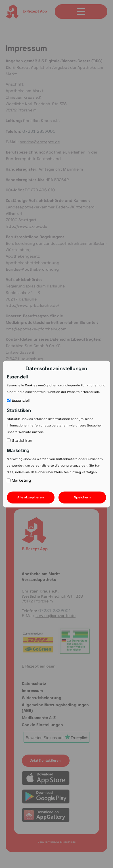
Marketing (19, 480)
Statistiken (20, 440)
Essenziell (18, 400)
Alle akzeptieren (31, 497)
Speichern (82, 497)
